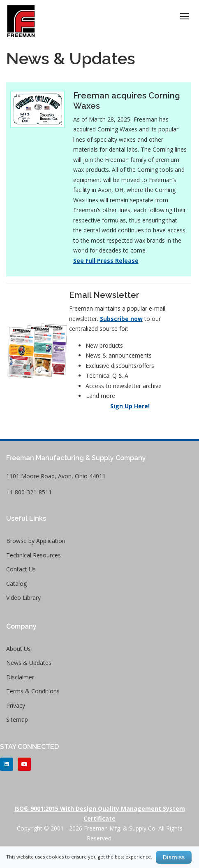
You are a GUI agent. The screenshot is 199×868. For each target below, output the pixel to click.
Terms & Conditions (33, 691)
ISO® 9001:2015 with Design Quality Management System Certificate (100, 813)
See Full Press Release (106, 261)
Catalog (16, 584)
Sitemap (17, 719)
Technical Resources (34, 555)
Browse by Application (36, 541)
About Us (19, 649)
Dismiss (174, 857)
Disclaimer (20, 677)
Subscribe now (121, 319)
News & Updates (29, 663)
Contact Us (21, 569)
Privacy (16, 705)
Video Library (23, 598)
